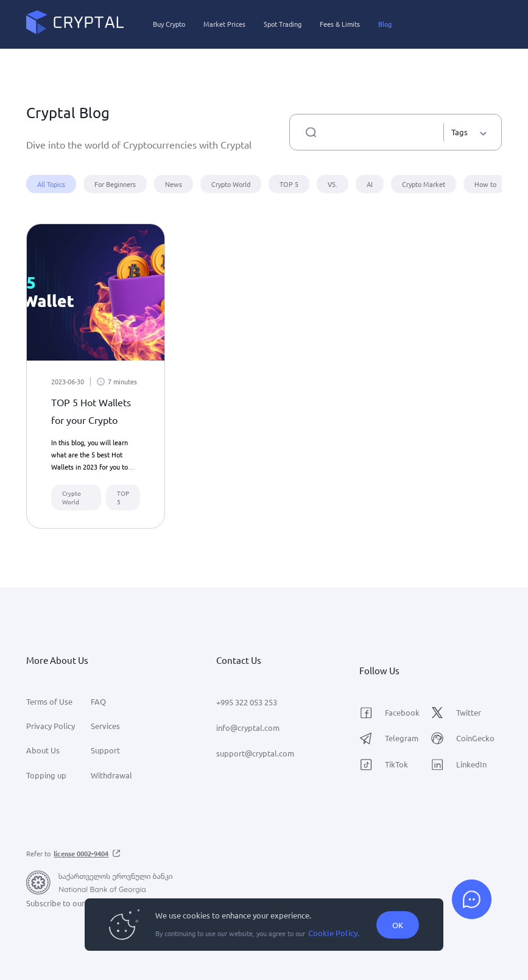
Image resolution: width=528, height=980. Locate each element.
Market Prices (224, 24)
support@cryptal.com (255, 753)
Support (105, 750)
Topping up (46, 775)
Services (105, 726)
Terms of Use (49, 701)
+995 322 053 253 (247, 702)
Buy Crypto (169, 24)
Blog (385, 24)
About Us (43, 750)
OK (398, 925)
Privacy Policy (51, 726)
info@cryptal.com (248, 728)
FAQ (98, 701)
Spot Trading (283, 24)
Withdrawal (111, 775)
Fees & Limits (340, 24)
